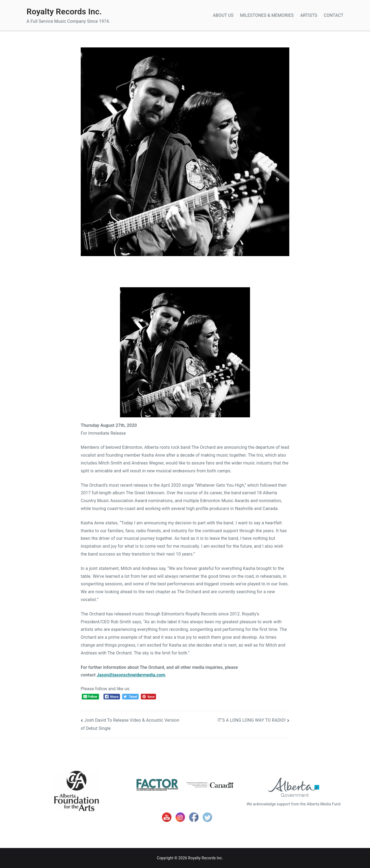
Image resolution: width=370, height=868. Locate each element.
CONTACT (334, 15)
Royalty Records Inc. (64, 12)
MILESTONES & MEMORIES (267, 15)
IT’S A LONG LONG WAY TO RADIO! (252, 720)
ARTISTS (309, 15)
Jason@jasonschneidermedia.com (131, 675)
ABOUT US (223, 15)
